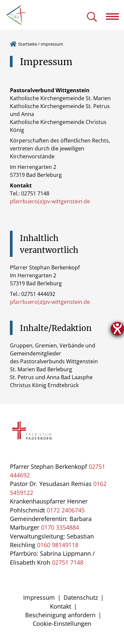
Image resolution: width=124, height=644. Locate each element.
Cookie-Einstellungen (62, 624)
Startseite (28, 44)
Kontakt (61, 606)
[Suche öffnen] (92, 17)
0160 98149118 (58, 545)
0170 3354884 (60, 527)
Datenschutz (81, 597)
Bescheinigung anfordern (60, 615)
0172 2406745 (66, 510)
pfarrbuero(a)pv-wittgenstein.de (50, 201)
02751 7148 (68, 562)
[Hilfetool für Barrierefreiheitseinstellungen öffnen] (117, 329)
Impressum (39, 597)
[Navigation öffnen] (115, 17)
